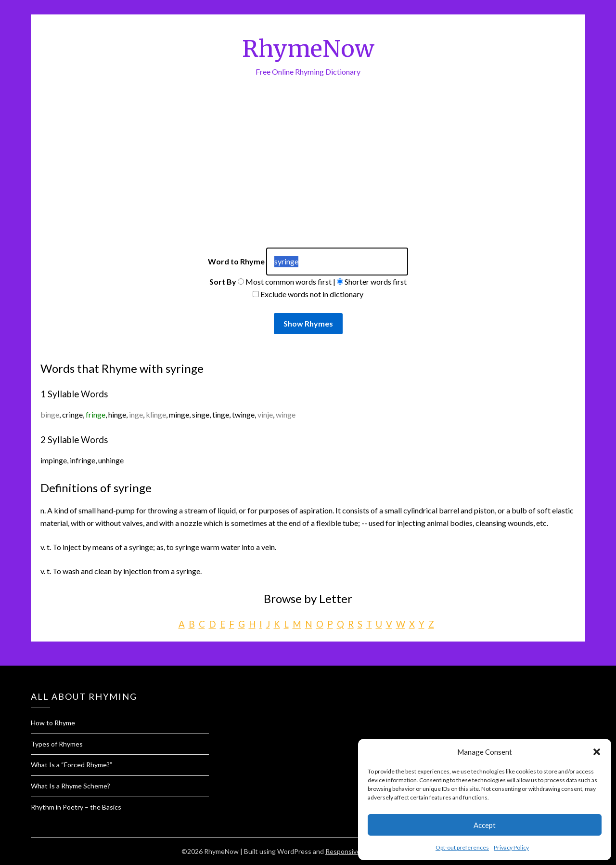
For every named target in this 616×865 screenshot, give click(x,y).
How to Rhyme (53, 723)
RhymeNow (308, 49)
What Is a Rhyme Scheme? (71, 786)
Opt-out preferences (462, 847)
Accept (485, 825)
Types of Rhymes (57, 744)
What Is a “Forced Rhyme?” (71, 765)
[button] (597, 752)
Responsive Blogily (353, 851)
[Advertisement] (308, 175)
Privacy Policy (511, 847)
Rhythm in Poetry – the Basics (76, 807)
